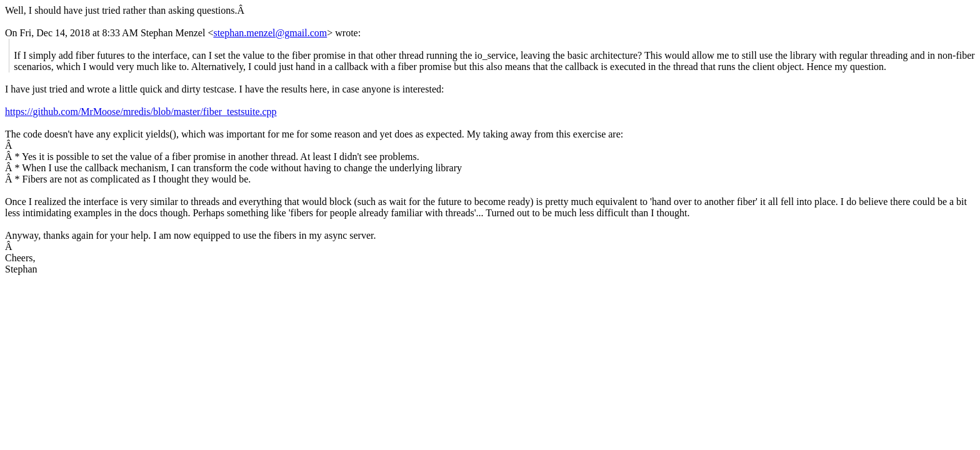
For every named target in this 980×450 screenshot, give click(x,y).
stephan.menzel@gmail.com (270, 33)
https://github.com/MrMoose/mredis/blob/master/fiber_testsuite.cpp (141, 112)
